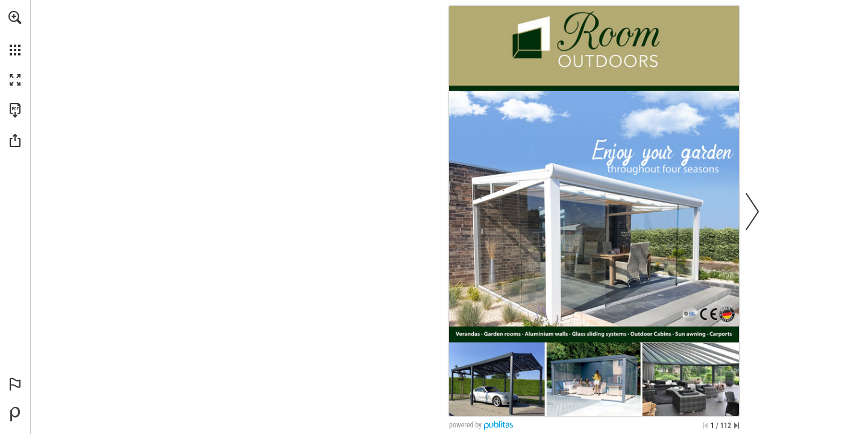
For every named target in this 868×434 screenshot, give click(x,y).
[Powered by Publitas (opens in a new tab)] (15, 414)
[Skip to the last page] (737, 426)
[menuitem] (15, 33)
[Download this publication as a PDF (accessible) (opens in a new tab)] (15, 110)
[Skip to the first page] (705, 426)
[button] (15, 17)
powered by (465, 425)
